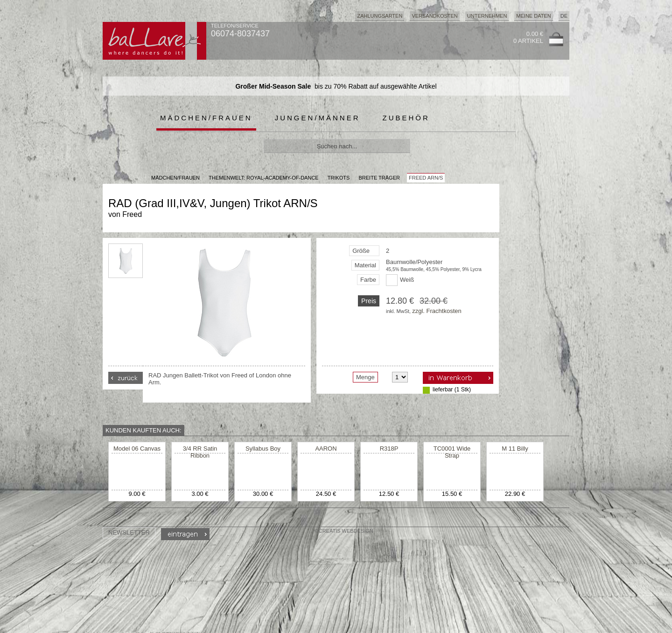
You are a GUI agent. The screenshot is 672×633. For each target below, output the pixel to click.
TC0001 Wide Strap (452, 452)
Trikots (339, 178)
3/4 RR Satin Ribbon (200, 452)
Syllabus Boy (263, 449)
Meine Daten (533, 16)
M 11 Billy (515, 449)
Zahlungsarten (380, 16)
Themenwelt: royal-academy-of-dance (264, 178)
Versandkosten (434, 16)
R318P (389, 449)
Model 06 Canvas (137, 449)
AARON (326, 449)
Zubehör (406, 118)
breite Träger (379, 178)
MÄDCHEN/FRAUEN (175, 178)
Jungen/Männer (318, 118)
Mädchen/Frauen (206, 118)
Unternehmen (487, 16)
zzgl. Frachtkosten (437, 311)
